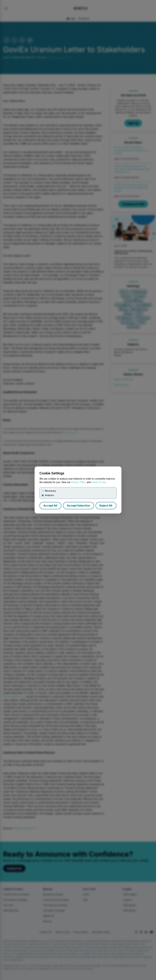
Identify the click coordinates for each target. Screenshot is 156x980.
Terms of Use (98, 482)
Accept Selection (78, 506)
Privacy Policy (79, 482)
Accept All (50, 506)
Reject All (106, 506)
